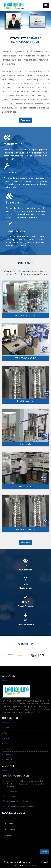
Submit (44, 852)
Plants (5, 738)
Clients (6, 744)
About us (7, 733)
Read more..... (37, 712)
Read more (26, 120)
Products (7, 749)
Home (6, 728)
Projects (6, 754)
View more (26, 542)
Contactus (7, 759)
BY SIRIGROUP (31, 865)
